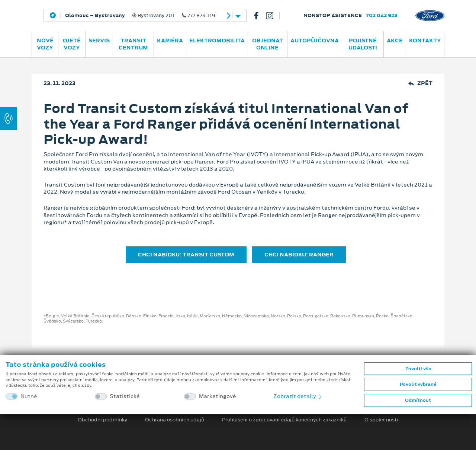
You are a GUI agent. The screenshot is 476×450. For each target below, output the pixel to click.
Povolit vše (418, 369)
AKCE (395, 41)
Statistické (125, 396)
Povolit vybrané (418, 384)
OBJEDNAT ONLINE (268, 44)
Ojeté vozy (72, 44)
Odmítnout (418, 400)
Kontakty (425, 41)
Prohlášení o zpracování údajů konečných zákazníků (284, 420)
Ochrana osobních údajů (175, 420)
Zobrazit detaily (298, 396)
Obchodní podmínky (102, 420)
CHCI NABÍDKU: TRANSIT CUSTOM (186, 255)
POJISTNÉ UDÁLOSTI (363, 44)
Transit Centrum (133, 44)
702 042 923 (382, 15)
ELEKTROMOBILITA (217, 41)
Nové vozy (45, 44)
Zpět (420, 83)
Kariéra (170, 41)
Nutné (29, 396)
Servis (99, 41)
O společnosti (381, 420)
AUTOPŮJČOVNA (315, 41)
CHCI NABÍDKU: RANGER (299, 255)
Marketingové (218, 396)
